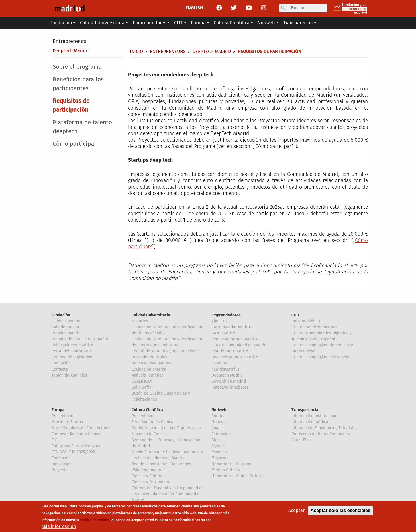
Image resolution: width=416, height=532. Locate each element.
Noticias (219, 422)
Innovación (62, 464)
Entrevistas (222, 434)
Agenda (218, 446)
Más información (59, 528)
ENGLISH (194, 8)
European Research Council (76, 434)
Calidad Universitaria (151, 315)
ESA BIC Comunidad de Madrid (239, 345)
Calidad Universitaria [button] (102, 23)
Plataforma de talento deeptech (82, 127)
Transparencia (305, 410)
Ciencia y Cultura (147, 476)
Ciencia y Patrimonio (150, 482)
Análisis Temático (148, 375)
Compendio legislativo (72, 357)
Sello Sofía (142, 387)
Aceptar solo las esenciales (341, 512)
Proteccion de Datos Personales (321, 434)
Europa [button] (198, 23)
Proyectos (61, 470)
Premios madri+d (67, 333)
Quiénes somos (66, 321)
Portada (219, 416)
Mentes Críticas (226, 470)
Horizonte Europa (67, 422)
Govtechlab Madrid (229, 381)
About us (219, 321)
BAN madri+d (223, 333)
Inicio (136, 51)
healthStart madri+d (230, 351)
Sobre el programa (77, 67)
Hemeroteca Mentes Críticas (238, 476)
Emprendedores (226, 315)
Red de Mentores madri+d (235, 339)
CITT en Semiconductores (314, 327)
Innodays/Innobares (230, 387)
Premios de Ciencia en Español (80, 339)
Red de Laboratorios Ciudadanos (161, 464)
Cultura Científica (147, 410)
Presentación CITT (308, 321)
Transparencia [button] (298, 23)
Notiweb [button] (266, 23)
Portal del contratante (72, 351)
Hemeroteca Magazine (232, 464)
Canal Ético (302, 440)
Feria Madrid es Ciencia (153, 422)
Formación (61, 363)
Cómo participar (74, 144)
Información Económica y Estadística (325, 428)
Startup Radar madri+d (232, 327)
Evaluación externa (149, 369)
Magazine (220, 458)
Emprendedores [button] (149, 23)
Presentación (64, 416)
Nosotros (140, 321)
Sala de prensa (65, 327)
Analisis (219, 428)
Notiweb (219, 410)
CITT (295, 315)
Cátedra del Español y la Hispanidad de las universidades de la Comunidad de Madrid (168, 494)
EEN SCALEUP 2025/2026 (73, 452)
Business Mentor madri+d (235, 357)
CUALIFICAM (142, 381)
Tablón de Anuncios (69, 375)
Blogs (216, 440)
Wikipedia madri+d (149, 470)
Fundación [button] (61, 23)
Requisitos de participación (71, 105)
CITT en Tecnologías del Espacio (320, 357)
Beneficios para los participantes (78, 84)
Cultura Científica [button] (232, 23)
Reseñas (219, 452)
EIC (54, 440)
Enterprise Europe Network (76, 446)
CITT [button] (178, 23)
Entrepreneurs (69, 41)
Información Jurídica (310, 422)
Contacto (60, 369)
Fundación (61, 315)
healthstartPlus (225, 369)
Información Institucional (314, 416)
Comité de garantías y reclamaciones (166, 351)
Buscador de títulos (149, 357)
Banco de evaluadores (152, 363)
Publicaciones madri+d (72, 345)
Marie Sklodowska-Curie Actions (81, 428)
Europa (58, 410)
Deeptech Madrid (71, 51)
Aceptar (296, 512)
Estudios (219, 363)
